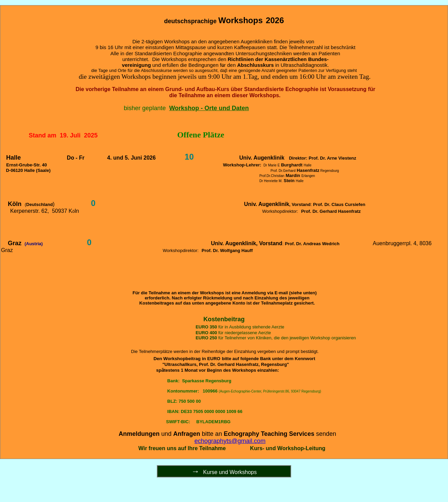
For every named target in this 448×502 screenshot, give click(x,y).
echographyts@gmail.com (230, 441)
